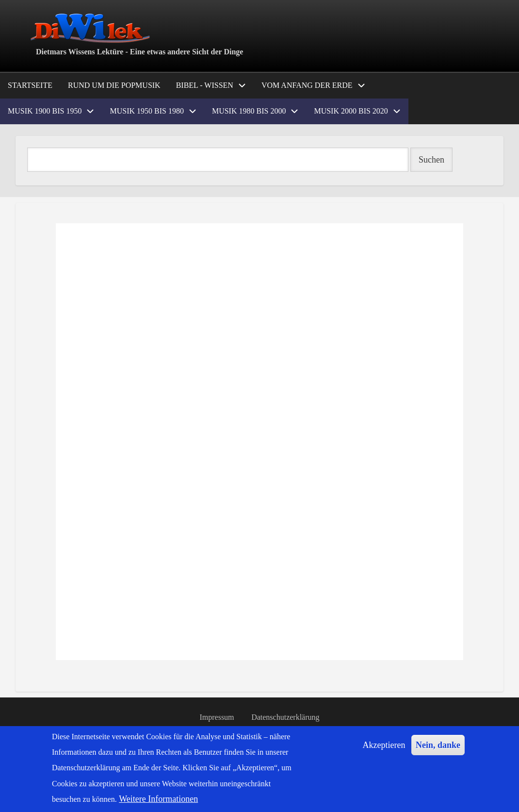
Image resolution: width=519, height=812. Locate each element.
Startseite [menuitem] (30, 85)
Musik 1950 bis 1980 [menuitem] (146, 111)
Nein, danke (438, 745)
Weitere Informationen (158, 799)
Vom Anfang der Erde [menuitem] (307, 85)
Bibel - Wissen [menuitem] (205, 85)
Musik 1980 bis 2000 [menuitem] (249, 111)
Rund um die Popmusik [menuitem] (114, 85)
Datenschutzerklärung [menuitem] (286, 718)
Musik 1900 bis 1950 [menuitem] (45, 111)
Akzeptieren (384, 745)
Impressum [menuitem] (217, 718)
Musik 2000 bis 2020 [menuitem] (351, 111)
